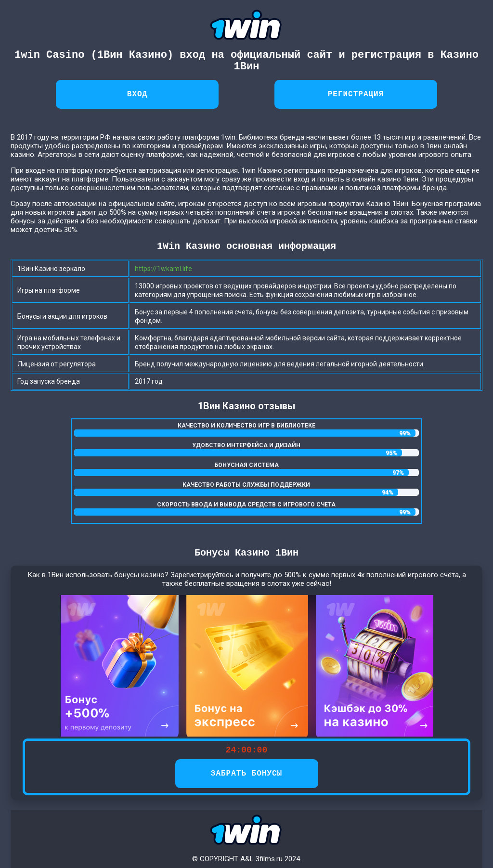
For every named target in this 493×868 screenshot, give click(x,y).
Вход (137, 94)
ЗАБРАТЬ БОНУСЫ (246, 774)
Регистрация (356, 94)
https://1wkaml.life (163, 269)
